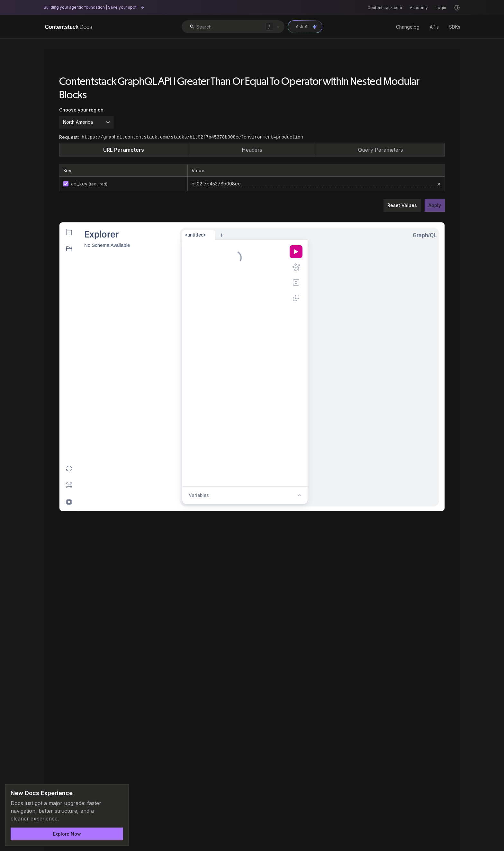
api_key (89, 184)
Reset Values (402, 205)
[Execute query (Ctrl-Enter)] (296, 252)
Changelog (408, 27)
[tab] (199, 235)
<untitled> (195, 235)
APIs (434, 27)
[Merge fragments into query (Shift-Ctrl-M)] (296, 282)
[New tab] (221, 235)
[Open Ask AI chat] (305, 27)
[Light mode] (457, 8)
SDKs (455, 27)
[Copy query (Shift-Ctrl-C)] (296, 298)
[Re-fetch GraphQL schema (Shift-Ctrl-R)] (69, 469)
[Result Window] (374, 375)
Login (441, 8)
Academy (419, 8)
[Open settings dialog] (69, 502)
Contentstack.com (385, 8)
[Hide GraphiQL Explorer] (69, 249)
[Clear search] (278, 27)
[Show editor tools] (299, 495)
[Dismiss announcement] (119, 793)
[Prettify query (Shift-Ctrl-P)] (296, 267)
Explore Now (67, 834)
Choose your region (81, 110)
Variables (199, 495)
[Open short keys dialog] (69, 485)
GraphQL (425, 235)
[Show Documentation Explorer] (69, 232)
